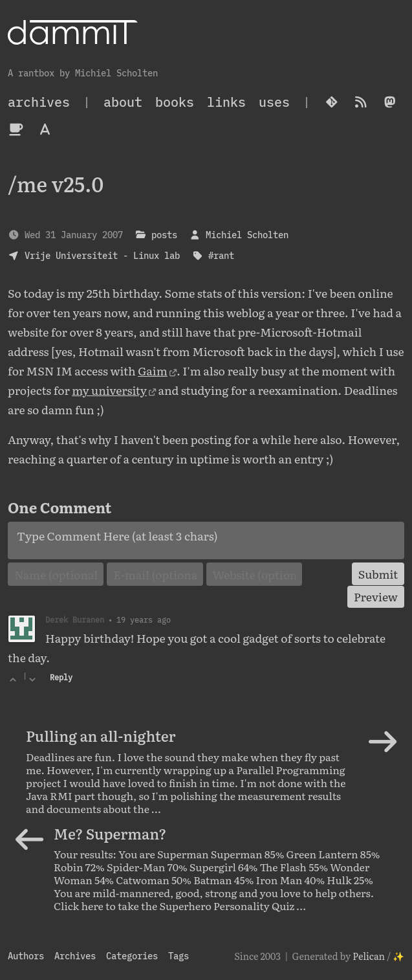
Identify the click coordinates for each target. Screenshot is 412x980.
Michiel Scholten (247, 235)
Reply (61, 677)
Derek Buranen (75, 619)
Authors (26, 956)
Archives (75, 956)
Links (226, 102)
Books (175, 102)
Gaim (153, 370)
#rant (221, 255)
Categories (132, 956)
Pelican (369, 956)
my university (109, 390)
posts (164, 235)
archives (39, 102)
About (123, 102)
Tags (179, 956)
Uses (274, 102)
